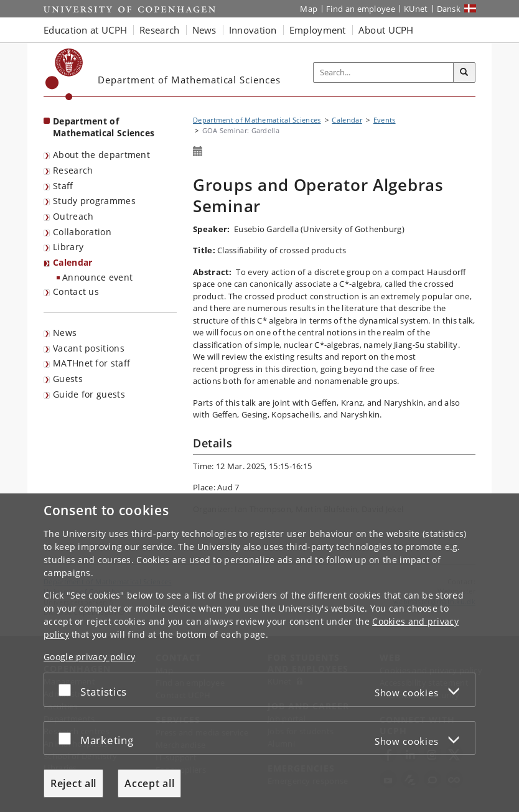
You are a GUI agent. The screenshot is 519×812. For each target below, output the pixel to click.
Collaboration (82, 232)
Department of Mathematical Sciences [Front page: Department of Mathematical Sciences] (104, 127)
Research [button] (159, 30)
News (65, 333)
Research (73, 170)
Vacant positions (89, 348)
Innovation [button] (253, 30)
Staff (63, 186)
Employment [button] (318, 30)
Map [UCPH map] (309, 9)
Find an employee (361, 9)
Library (68, 247)
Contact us (76, 292)
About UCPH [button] (386, 30)
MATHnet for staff (91, 363)
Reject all (73, 783)
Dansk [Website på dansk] (449, 9)
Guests (68, 379)
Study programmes (94, 201)
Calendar (72, 262)
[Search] (464, 73)
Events (385, 120)
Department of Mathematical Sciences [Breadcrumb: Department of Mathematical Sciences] (257, 120)
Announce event (97, 277)
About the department (101, 155)
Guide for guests (89, 394)
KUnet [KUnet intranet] (416, 9)
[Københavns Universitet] (64, 74)
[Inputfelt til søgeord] (384, 72)
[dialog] (259, 653)
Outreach (73, 216)
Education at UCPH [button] (85, 30)
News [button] (204, 30)
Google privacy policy (89, 657)
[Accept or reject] (68, 690)
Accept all (149, 783)
